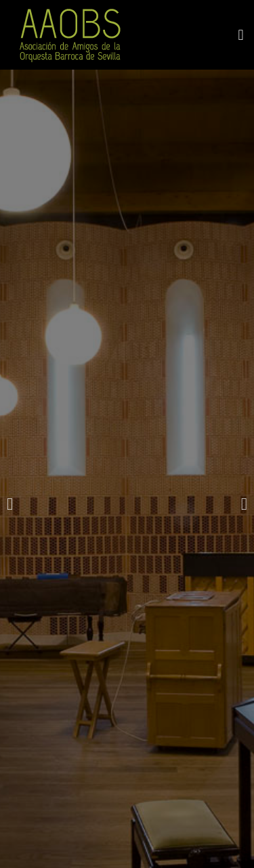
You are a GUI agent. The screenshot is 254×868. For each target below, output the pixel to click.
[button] (241, 35)
